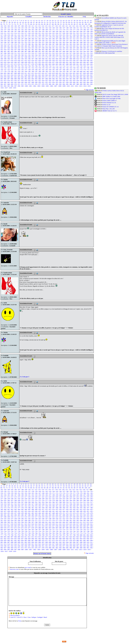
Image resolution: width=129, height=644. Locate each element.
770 (71, 70)
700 (15, 66)
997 (15, 86)
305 (50, 39)
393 (74, 44)
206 (81, 31)
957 (64, 82)
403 (15, 46)
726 (12, 68)
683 (50, 64)
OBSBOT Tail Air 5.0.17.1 (110, 111)
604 (57, 59)
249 (43, 35)
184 (5, 31)
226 (57, 33)
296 (19, 39)
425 (91, 46)
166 (36, 30)
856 (88, 75)
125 (81, 26)
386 (50, 44)
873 (53, 77)
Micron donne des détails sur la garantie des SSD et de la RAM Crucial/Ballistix (110, 33)
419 (71, 46)
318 (2, 41)
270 (22, 37)
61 (72, 22)
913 (5, 81)
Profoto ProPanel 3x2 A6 (109, 103)
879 (74, 77)
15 (39, 21)
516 (33, 53)
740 (60, 68)
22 (58, 21)
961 (78, 82)
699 (12, 66)
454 (5, 50)
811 (26, 73)
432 (22, 48)
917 (19, 81)
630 (53, 61)
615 (2, 61)
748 (88, 68)
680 (40, 64)
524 (60, 53)
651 (33, 62)
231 (74, 33)
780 (12, 71)
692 (81, 64)
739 (57, 68)
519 (43, 53)
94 (69, 24)
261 (85, 35)
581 (71, 57)
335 (60, 41)
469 (57, 50)
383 (40, 44)
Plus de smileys (15, 615)
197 (50, 31)
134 (19, 28)
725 (9, 68)
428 (9, 48)
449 (81, 48)
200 (60, 31)
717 (74, 66)
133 (15, 28)
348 (12, 42)
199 (57, 31)
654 (43, 62)
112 (36, 26)
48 (37, 22)
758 (29, 70)
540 (22, 55)
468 (53, 50)
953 (50, 82)
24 (64, 21)
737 (50, 68)
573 (43, 57)
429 (12, 48)
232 (78, 33)
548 (50, 55)
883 (88, 77)
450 (85, 48)
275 (40, 37)
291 (2, 39)
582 (74, 57)
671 (9, 64)
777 (2, 71)
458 (19, 50)
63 (77, 22)
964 (88, 82)
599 (40, 59)
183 (2, 31)
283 (67, 37)
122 (70, 26)
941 (9, 82)
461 (29, 50)
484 (15, 51)
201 (64, 31)
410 (40, 46)
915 (12, 81)
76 (20, 24)
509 (9, 53)
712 (57, 66)
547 (47, 55)
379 (26, 44)
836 (19, 75)
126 (84, 26)
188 (19, 31)
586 (88, 57)
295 (15, 39)
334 (57, 41)
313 (78, 39)
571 (36, 57)
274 (36, 37)
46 (31, 22)
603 (53, 59)
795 (64, 71)
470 (60, 50)
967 (5, 84)
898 (47, 79)
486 (22, 51)
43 (23, 22)
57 (61, 22)
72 (9, 24)
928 (57, 81)
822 (64, 73)
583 (78, 57)
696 (2, 66)
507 (2, 53)
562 (5, 57)
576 (53, 57)
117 (53, 26)
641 (91, 61)
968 (9, 84)
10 (26, 21)
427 (5, 48)
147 (64, 28)
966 (2, 84)
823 (67, 73)
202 (67, 31)
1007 (56, 86)
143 (50, 28)
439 (47, 48)
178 (78, 30)
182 (91, 30)
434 (29, 48)
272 (29, 37)
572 (40, 57)
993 (2, 86)
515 (29, 53)
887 (9, 79)
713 (60, 66)
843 (43, 75)
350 (19, 42)
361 (57, 42)
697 (5, 66)
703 (26, 66)
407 (29, 46)
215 (19, 33)
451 (88, 48)
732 (33, 68)
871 (47, 77)
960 (74, 82)
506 (91, 51)
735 (43, 68)
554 (71, 55)
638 (81, 61)
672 (12, 64)
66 (85, 22)
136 (26, 28)
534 (2, 55)
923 (40, 81)
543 (33, 55)
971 (19, 84)
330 (43, 41)
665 (81, 62)
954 (53, 82)
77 (23, 24)
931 (67, 81)
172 (57, 30)
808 (15, 73)
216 (22, 33)
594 (22, 59)
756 (22, 70)
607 (67, 59)
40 (15, 22)
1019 (15, 88)
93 (66, 24)
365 (71, 42)
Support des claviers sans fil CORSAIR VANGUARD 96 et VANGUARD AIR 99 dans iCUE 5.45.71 (109, 37)
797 (71, 71)
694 (88, 64)
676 (26, 64)
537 (12, 55)
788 (40, 71)
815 (40, 73)
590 (9, 59)
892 (26, 79)
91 (61, 24)
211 (5, 33)
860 (9, 77)
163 (26, 30)
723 (2, 68)
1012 (76, 86)
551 (60, 55)
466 (47, 50)
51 (45, 22)
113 (39, 26)
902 (60, 79)
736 (47, 68)
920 (29, 81)
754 (15, 70)
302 (40, 39)
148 (67, 28)
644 (9, 62)
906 (74, 79)
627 (43, 61)
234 (85, 33)
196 (47, 31)
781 (15, 71)
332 (50, 41)
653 (40, 62)
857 (91, 75)
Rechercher (47, 17)
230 (71, 33)
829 (88, 73)
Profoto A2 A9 (106, 105)
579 (64, 57)
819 (53, 73)
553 (67, 55)
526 (67, 53)
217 (26, 33)
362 (60, 42)
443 (60, 48)
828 (85, 73)
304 (47, 39)
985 (67, 84)
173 (60, 30)
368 (81, 42)
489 (33, 51)
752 (9, 70)
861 (12, 77)
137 (29, 28)
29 (77, 21)
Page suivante (90, 90)
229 (67, 33)
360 (53, 42)
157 (5, 30)
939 (2, 82)
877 (67, 77)
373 (5, 44)
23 (61, 21)
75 (18, 24)
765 (53, 70)
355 (36, 42)
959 (71, 82)
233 (81, 33)
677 (29, 64)
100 (86, 24)
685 (57, 64)
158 (9, 30)
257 (71, 35)
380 (29, 44)
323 (19, 41)
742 (67, 68)
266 (9, 37)
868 (36, 77)
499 (67, 51)
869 (40, 77)
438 (43, 48)
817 (47, 73)
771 (74, 70)
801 (85, 71)
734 (40, 68)
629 (50, 61)
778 (5, 71)
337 (67, 41)
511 (15, 53)
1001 (30, 86)
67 (88, 22)
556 (78, 55)
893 (29, 79)
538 (15, 55)
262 (88, 35)
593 (19, 59)
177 (74, 30)
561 (2, 57)
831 (2, 75)
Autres (69, 14)
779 (9, 71)
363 (64, 42)
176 (71, 30)
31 (83, 21)
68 (91, 22)
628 (47, 61)
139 (36, 28)
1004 (43, 86)
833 (9, 75)
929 (60, 81)
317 (91, 39)
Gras (29, 617)
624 (33, 61)
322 (15, 41)
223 (47, 33)
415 (57, 46)
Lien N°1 (13, 617)
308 (60, 39)
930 (64, 81)
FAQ (84, 17)
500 (71, 51)
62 (75, 22)
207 (85, 31)
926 (50, 81)
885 (2, 79)
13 (34, 21)
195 (43, 31)
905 (71, 79)
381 (33, 44)
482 (9, 51)
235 (88, 33)
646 (15, 62)
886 (5, 79)
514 (26, 53)
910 (88, 79)
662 (71, 62)
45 (28, 22)
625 (36, 61)
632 (60, 61)
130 (5, 28)
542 (29, 55)
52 (47, 22)
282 (64, 37)
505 (88, 51)
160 (15, 30)
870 (43, 77)
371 (91, 42)
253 (57, 35)
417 (64, 46)
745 (78, 68)
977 (40, 84)
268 (15, 37)
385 (47, 44)
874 (57, 77)
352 (26, 42)
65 (83, 22)
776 (91, 70)
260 (81, 35)
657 (53, 62)
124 (77, 26)
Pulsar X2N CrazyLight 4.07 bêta (111, 99)
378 (22, 44)
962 (81, 82)
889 (15, 79)
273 (33, 37)
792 (53, 71)
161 (19, 30)
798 (74, 71)
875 (60, 77)
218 (29, 33)
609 (74, 59)
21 (55, 21)
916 (15, 81)
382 (36, 44)
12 (31, 21)
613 (88, 59)
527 (71, 53)
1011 (72, 86)
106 (15, 26)
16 (42, 21)
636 (74, 61)
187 (15, 31)
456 (12, 50)
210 (2, 33)
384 (43, 44)
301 (36, 39)
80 (31, 24)
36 (4, 22)
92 (64, 24)
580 (67, 57)
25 (66, 21)
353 (29, 42)
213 (12, 33)
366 (74, 42)
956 (60, 82)
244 (26, 35)
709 (47, 66)
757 (26, 70)
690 (74, 64)
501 (74, 51)
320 (9, 41)
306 (53, 39)
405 (22, 46)
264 (2, 37)
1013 (81, 86)
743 (71, 68)
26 (69, 21)
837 (22, 75)
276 (43, 37)
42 (20, 22)
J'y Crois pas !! (24, 377)
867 (33, 77)
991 (88, 84)
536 (9, 55)
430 (15, 48)
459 (22, 50)
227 (60, 33)
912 (2, 81)
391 (67, 44)
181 (88, 30)
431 (19, 48)
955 (57, 82)
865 (26, 77)
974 (29, 84)
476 (81, 50)
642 (2, 62)
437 (40, 48)
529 (78, 53)
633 (64, 61)
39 (12, 22)
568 (26, 57)
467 (50, 50)
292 (5, 39)
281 (60, 37)
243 (22, 35)
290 (91, 37)
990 (85, 84)
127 (87, 26)
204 (74, 31)
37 (7, 22)
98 (80, 24)
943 (15, 82)
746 (81, 68)
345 (2, 42)
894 (33, 79)
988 (78, 84)
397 (88, 44)
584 (81, 57)
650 (29, 62)
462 (33, 50)
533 (91, 53)
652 (36, 62)
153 (85, 28)
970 (15, 84)
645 (12, 62)
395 (81, 44)
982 (57, 84)
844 (47, 75)
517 (36, 53)
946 (26, 82)
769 (67, 70)
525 (64, 53)
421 (78, 46)
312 (74, 39)
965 (91, 82)
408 (33, 46)
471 (64, 50)
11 (28, 21)
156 (2, 30)
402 (12, 46)
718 (78, 66)
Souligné (40, 617)
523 (57, 53)
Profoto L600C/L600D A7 (109, 101)
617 (9, 61)
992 (91, 84)
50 (42, 22)
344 (91, 41)
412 (47, 46)
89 (56, 24)
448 (78, 48)
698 (9, 66)
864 (22, 77)
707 (40, 66)
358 (47, 42)
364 (67, 42)
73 (12, 24)
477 (85, 50)
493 (47, 51)
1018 (10, 88)
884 (91, 77)
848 (60, 75)
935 (81, 81)
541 (26, 55)
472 (67, 50)
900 (53, 79)
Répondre (10, 17)
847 (57, 75)
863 (19, 77)
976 (36, 84)
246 (33, 35)
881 (81, 77)
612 (85, 59)
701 (19, 66)
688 (67, 64)
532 (88, 53)
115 (46, 26)
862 (15, 77)
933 (74, 81)
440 (50, 48)
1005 (47, 86)
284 (71, 37)
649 (26, 62)
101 (89, 24)
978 (43, 84)
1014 (85, 86)
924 (43, 81)
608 (71, 59)
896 (40, 79)
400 (5, 46)
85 (45, 24)
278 (50, 37)
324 (22, 41)
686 (60, 64)
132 (12, 28)
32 (85, 21)
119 (60, 26)
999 (22, 86)
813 (33, 73)
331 (47, 41)
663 (74, 62)
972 (22, 84)
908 (81, 79)
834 (12, 75)
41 (18, 22)
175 (67, 30)
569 (29, 57)
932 (71, 81)
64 (80, 22)
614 (91, 59)
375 (12, 44)
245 (29, 35)
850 (67, 75)
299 (29, 39)
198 (53, 31)
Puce (25, 617)
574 (47, 57)
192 (33, 31)
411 (43, 46)
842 (40, 75)
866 (29, 77)
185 (9, 31)
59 (66, 22)
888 (12, 79)
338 (71, 41)
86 (47, 24)
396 (85, 44)
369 (85, 42)
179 (81, 30)
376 (15, 44)
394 (78, 44)
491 (40, 51)
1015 (89, 86)
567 (22, 57)
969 (12, 84)
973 (26, 84)
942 (12, 82)
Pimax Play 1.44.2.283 (108, 109)
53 (50, 22)
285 (74, 37)
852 (74, 75)
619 (15, 61)
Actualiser (29, 17)
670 (5, 64)
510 (12, 53)
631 (57, 61)
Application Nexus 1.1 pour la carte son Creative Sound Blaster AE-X (109, 26)
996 (12, 86)
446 (71, 48)
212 (9, 33)
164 (29, 30)
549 (53, 55)
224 (50, 33)
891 (22, 79)
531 (85, 53)
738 (53, 68)
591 (12, 59)
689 (71, 64)
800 (81, 71)
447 (74, 48)
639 (85, 61)
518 (40, 53)
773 (81, 70)
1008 (60, 86)
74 (15, 24)
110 (29, 26)
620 (19, 61)
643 (5, 62)
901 (57, 79)
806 (9, 73)
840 (33, 75)
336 (64, 41)
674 (19, 64)
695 (91, 64)
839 (29, 75)
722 (91, 66)
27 (72, 21)
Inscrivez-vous (14, 569)
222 (43, 33)
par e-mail (28, 567)
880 (78, 77)
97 (77, 24)
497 (60, 51)
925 (47, 81)
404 (19, 46)
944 (19, 82)
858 (2, 77)
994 (5, 86)
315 (85, 39)
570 (33, 57)
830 (91, 73)
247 (36, 35)
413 (50, 46)
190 (26, 31)
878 (71, 77)
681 (43, 64)
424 (88, 46)
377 (19, 44)
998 (19, 86)
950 (40, 82)
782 (19, 71)
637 (78, 61)
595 (26, 59)
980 (50, 84)
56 (58, 22)
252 (53, 35)
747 (85, 68)
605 (60, 59)
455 (9, 50)
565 (15, 57)
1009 (64, 86)
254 (60, 35)
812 (29, 73)
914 (9, 81)
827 (81, 73)
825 (74, 73)
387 (53, 44)
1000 (26, 86)
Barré (45, 617)
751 (5, 70)
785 (29, 71)
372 (2, 44)
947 (29, 82)
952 (47, 82)
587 (91, 57)
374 (9, 44)
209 (91, 31)
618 (12, 61)
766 (57, 70)
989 (81, 84)
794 (60, 71)
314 (81, 39)
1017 (6, 88)
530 (81, 53)
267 (12, 37)
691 (78, 64)
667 (88, 62)
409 (36, 46)
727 (15, 68)
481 (5, 51)
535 (5, 55)
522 (53, 53)
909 (85, 79)
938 (91, 81)
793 (57, 71)
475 (78, 50)
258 (74, 35)
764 (50, 70)
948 (33, 82)
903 (64, 79)
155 (91, 28)
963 (85, 82)
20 (53, 21)
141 (43, 28)
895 (36, 79)
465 (43, 50)
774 (85, 70)
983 (60, 84)
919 (26, 81)
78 (26, 24)
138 (33, 28)
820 (57, 73)
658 (57, 62)
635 (71, 61)
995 (9, 86)
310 (67, 39)
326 (29, 41)
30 (80, 21)
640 (88, 61)
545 (40, 55)
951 (43, 82)
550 (57, 55)
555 (74, 55)
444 (64, 48)
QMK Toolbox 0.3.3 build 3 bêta (111, 96)
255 (64, 35)
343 (88, 41)
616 (5, 61)
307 (57, 39)
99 (83, 24)
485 (19, 51)
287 (81, 37)
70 (4, 24)
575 (50, 57)
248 (40, 35)
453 (2, 50)
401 (9, 46)
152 (81, 28)
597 (33, 59)
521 (50, 53)
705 (33, 66)
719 (81, 66)
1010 (68, 86)
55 (56, 22)
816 (43, 73)
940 (5, 82)
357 (43, 42)
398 (91, 44)
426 (2, 48)
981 (53, 84)
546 (43, 55)
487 (26, 51)
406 (26, 46)
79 (28, 24)
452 (91, 48)
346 (5, 42)
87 (50, 24)
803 (91, 71)
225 (53, 33)
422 (81, 46)
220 (36, 33)
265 (5, 37)
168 (43, 30)
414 (53, 46)
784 (26, 71)
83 (39, 24)
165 (33, 30)
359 (50, 42)
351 (22, 42)
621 (22, 61)
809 (19, 73)
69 (1, 24)
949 (36, 82)
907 (78, 79)
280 (57, 37)
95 (72, 24)
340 (78, 41)
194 (40, 31)
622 (26, 61)
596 (29, 59)
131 (9, 28)
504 (85, 51)
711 (53, 66)
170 (50, 30)
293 (9, 39)
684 (53, 64)
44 (26, 22)
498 (64, 51)
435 (33, 48)
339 (74, 41)
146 (60, 28)
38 (9, 22)
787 (36, 71)
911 (91, 79)
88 (53, 24)
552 (64, 55)
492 (43, 51)
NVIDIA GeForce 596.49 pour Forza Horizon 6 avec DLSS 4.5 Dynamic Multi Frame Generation (111, 45)
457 (15, 50)
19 (50, 21)
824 (71, 73)
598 (36, 59)
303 (43, 39)
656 (50, 62)
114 (43, 26)
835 (15, 75)
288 (85, 37)
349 (15, 42)
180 (85, 30)
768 (64, 70)
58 (64, 22)
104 (9, 26)
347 (9, 42)
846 (53, 75)
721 (88, 66)
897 (43, 79)
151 (78, 28)
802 (88, 71)
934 (78, 81)
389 (60, 44)
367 (78, 42)
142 (47, 28)
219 (33, 33)
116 (50, 26)
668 (91, 62)
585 (85, 57)
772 (78, 70)
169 (47, 30)
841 (36, 75)
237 (2, 35)
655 (47, 62)
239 (9, 35)
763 (47, 70)
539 (19, 55)
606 (64, 59)
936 (85, 81)
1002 (35, 86)
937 (88, 81)
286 (78, 37)
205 (78, 31)
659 (60, 62)
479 (91, 50)
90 (58, 24)
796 (67, 71)
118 (56, 26)
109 (26, 26)
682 (47, 64)
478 (88, 50)
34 (91, 21)
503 (81, 51)
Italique (34, 617)
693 (85, 64)
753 (12, 70)
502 (78, 51)
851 (71, 75)
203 (71, 31)
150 (74, 28)
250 (47, 35)
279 (53, 37)
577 (57, 57)
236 (91, 33)
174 (64, 30)
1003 (39, 86)
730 (26, 68)
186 (12, 31)
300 (33, 39)
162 (22, 30)
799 (78, 71)
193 (36, 31)
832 (5, 75)
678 (33, 64)
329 (40, 41)
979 (47, 84)
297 (22, 39)
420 (74, 46)
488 (29, 51)
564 (12, 57)
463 (36, 50)
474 (74, 50)
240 (12, 35)
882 (85, 77)
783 (22, 71)
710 (50, 66)
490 (36, 51)
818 (50, 73)
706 (36, 66)
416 (60, 46)
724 (5, 68)
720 (85, 66)
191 (29, 31)
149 (71, 28)
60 (69, 22)
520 (47, 53)
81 (34, 24)
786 (33, 71)
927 (53, 81)
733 (36, 68)
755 (19, 70)
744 (74, 68)
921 (33, 81)
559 (88, 55)
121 (67, 26)
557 (81, 55)
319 (5, 41)
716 (71, 66)
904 (67, 79)
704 (29, 66)
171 (53, 30)
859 (5, 77)
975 (33, 84)
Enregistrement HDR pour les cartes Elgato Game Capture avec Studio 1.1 (110, 42)
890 (19, 79)
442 (57, 48)
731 (29, 68)
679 (36, 64)
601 (47, 59)
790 (47, 71)
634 (67, 61)
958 (67, 82)
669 (2, 64)
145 (57, 28)
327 (33, 41)
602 (50, 59)
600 (43, 59)
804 (2, 73)
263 (91, 35)
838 (26, 75)
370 (88, 42)
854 (81, 75)
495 (53, 51)
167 (40, 30)
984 (64, 84)
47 (34, 22)
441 (53, 48)
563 (9, 57)
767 (60, 70)
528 (74, 53)
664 (78, 62)
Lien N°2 (20, 617)
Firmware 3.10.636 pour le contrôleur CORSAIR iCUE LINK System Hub (108, 52)
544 (36, 55)
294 (12, 39)
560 (91, 55)
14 (36, 21)
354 (33, 42)
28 (74, 21)
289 (88, 37)
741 (64, 68)
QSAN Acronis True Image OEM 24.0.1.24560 (115, 94)
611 (81, 59)
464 (40, 50)
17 (45, 21)
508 (5, 53)
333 (53, 41)
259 (78, 35)
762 (43, 70)
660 (64, 62)
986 (71, 84)
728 (19, 68)
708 (43, 66)
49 (39, 22)
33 (88, 21)
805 (5, 73)
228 (64, 33)
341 (81, 41)
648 (22, 62)
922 (36, 81)
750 (2, 70)
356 (40, 42)
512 (19, 53)
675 (22, 64)
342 (85, 41)
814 (36, 73)
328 (36, 41)
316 (88, 39)
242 (19, 35)
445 (67, 48)
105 (12, 26)
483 (12, 51)
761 (40, 70)
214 (15, 33)
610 (78, 59)
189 (22, 31)
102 (2, 26)
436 (36, 48)
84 (42, 24)
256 (67, 35)
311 (71, 39)
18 (47, 21)
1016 (2, 88)
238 (5, 35)
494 (50, 51)
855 (85, 75)
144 (53, 28)
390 (64, 44)
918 (22, 81)
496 (57, 51)
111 (33, 26)
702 (22, 66)
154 (88, 28)
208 (88, 31)
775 (88, 70)
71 (7, 24)
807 (12, 73)
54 (53, 22)
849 (64, 75)
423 (85, 46)
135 (22, 28)
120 (63, 26)
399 (2, 46)
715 (67, 66)
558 (85, 55)
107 (19, 26)
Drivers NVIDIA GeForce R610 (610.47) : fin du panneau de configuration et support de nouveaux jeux (111, 22)
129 (2, 28)
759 (33, 70)
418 (67, 46)
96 (75, 24)
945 (22, 82)
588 (2, 59)
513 (22, 53)
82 (37, 24)
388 (57, 44)
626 (40, 61)
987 (74, 84)
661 (67, 62)
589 (5, 59)
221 (40, 33)
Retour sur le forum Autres (42, 553)
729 (22, 68)
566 (19, 57)
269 (19, 37)
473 (71, 50)
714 (64, 66)
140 (40, 28)
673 (15, 64)
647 (19, 62)
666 (85, 62)
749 (91, 68)
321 (12, 41)
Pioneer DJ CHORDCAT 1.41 (110, 107)
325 (26, 41)
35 (1, 22)
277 (47, 37)
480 (2, 51)
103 (5, 26)
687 (64, 64)
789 (43, 71)
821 (60, 73)
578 (60, 57)
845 (50, 75)
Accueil (63, 14)
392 (71, 44)
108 (22, 26)
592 (15, 59)
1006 (51, 86)
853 (78, 75)
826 (78, 73)
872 (50, 77)
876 (64, 77)
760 (36, 70)
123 (74, 26)
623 (29, 61)
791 (50, 71)
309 (64, 39)
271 (26, 37)
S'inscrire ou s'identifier (66, 17)
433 (26, 48)
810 (22, 73)
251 (50, 35)
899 (50, 79)
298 (26, 39)
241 (15, 35)
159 (12, 30)
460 (26, 50)
